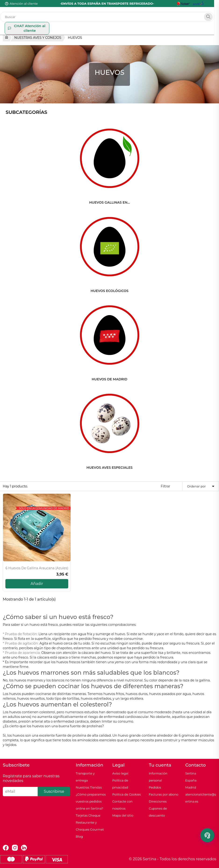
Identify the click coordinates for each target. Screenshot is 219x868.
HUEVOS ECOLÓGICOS (109, 291)
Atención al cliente (24, 4)
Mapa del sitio (123, 815)
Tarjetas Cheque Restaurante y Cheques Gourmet (90, 822)
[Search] (213, 17)
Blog (79, 836)
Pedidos (155, 787)
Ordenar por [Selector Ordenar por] (202, 486)
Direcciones (158, 801)
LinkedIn (24, 848)
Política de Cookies (126, 794)
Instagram (15, 848)
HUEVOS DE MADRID (109, 379)
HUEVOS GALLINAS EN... (110, 202)
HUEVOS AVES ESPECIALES (109, 468)
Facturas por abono (164, 794)
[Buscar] (109, 17)
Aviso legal (120, 773)
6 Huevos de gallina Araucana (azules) (37, 568)
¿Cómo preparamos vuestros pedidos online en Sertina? (91, 801)
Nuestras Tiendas (89, 787)
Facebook (6, 848)
